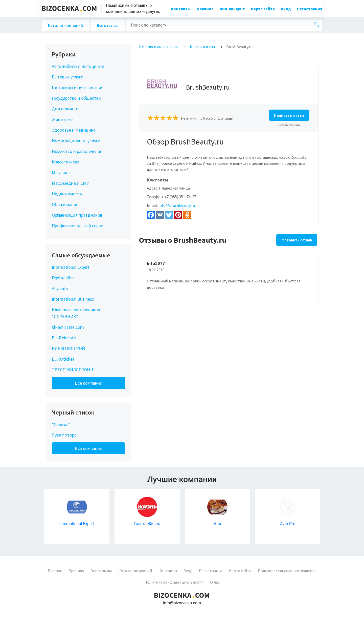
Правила (205, 9)
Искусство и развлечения (77, 151)
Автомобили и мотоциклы (78, 66)
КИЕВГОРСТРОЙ (68, 348)
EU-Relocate (64, 338)
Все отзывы (108, 25)
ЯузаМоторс (64, 435)
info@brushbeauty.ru (177, 205)
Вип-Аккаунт (232, 9)
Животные (62, 119)
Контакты (181, 9)
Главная (55, 571)
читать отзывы (289, 125)
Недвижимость (67, 194)
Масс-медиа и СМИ (71, 183)
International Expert (71, 267)
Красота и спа (66, 162)
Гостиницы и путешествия (78, 87)
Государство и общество (76, 98)
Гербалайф (63, 278)
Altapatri (60, 288)
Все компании (89, 383)
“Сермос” (61, 424)
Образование (65, 204)
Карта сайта (263, 9)
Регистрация (310, 9)
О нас (215, 582)
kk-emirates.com (68, 327)
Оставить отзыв (297, 240)
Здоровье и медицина (74, 130)
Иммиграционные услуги (76, 141)
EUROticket (63, 359)
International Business (73, 299)
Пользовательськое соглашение (287, 571)
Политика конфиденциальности (174, 582)
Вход (286, 9)
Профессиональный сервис (79, 226)
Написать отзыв (289, 115)
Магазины (62, 172)
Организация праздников (77, 215)
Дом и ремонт (65, 109)
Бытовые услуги (68, 77)
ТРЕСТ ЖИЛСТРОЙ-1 (73, 370)
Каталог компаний (65, 25)
